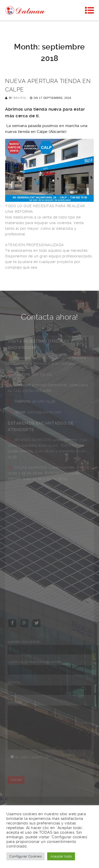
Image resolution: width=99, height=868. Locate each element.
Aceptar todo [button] (61, 856)
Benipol (20, 98)
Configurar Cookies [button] (26, 856)
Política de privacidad (68, 765)
